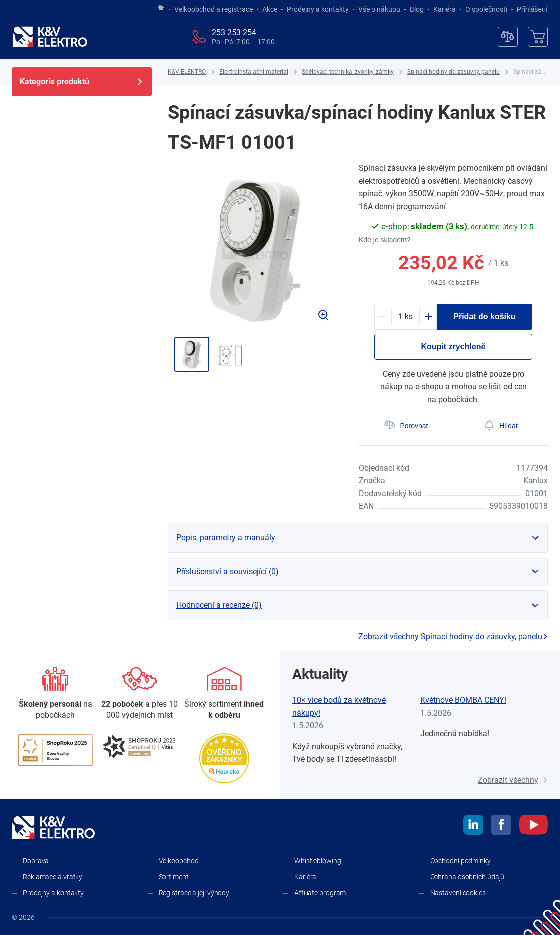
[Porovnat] (406, 426)
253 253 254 (234, 33)
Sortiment (174, 877)
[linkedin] (473, 826)
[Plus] (428, 317)
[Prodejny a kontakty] (140, 694)
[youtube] (534, 826)
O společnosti (486, 9)
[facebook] (501, 826)
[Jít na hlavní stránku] (161, 8)
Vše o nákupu (379, 9)
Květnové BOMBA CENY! (463, 700)
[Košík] (538, 37)
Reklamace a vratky (53, 877)
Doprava (36, 861)
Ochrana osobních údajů (468, 877)
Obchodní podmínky (461, 861)
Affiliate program (320, 893)
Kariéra (445, 9)
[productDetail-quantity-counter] (406, 317)
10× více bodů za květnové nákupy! (339, 707)
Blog (417, 9)
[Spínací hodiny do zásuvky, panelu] (454, 72)
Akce (270, 9)
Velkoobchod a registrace (214, 9)
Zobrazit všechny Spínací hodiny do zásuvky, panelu (453, 637)
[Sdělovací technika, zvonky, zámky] (348, 72)
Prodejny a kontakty (318, 9)
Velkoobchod (179, 861)
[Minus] (383, 317)
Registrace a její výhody (194, 893)
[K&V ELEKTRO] (50, 37)
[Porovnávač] (508, 37)
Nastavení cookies (458, 893)
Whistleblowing (318, 861)
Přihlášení (530, 9)
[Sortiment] (224, 694)
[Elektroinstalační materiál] (254, 72)
